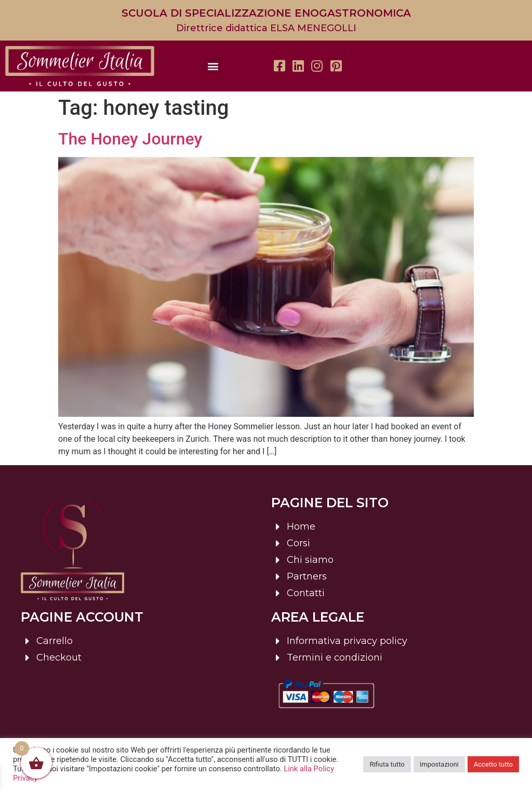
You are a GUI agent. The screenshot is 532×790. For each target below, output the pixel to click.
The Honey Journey (130, 139)
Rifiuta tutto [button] (387, 764)
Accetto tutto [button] (493, 764)
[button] (213, 66)
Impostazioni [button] (439, 764)
